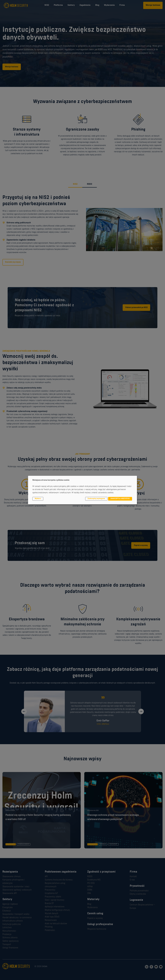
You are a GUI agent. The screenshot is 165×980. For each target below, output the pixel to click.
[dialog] (82, 490)
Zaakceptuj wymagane (96, 499)
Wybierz (38, 499)
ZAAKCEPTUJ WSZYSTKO (120, 499)
